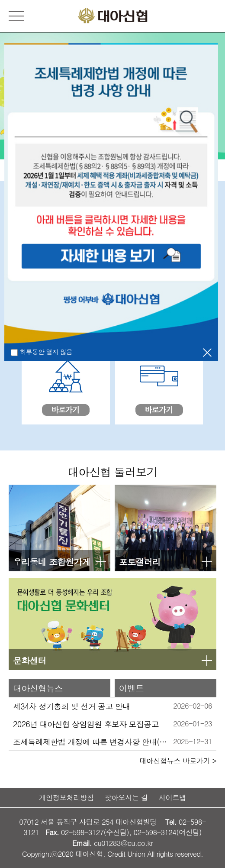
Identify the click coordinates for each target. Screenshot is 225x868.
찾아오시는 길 (126, 797)
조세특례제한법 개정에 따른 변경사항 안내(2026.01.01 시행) (91, 742)
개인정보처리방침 (66, 797)
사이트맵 (172, 797)
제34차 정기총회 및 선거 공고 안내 (72, 706)
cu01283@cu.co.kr (123, 843)
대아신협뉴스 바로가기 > (178, 761)
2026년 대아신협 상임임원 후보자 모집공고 (86, 724)
